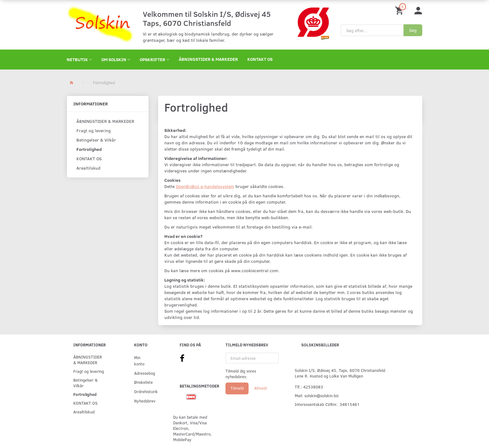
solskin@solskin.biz (322, 395)
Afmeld (260, 388)
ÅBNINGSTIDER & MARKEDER (208, 59)
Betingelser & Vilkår (96, 140)
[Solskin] (100, 24)
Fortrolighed (89, 149)
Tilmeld (237, 388)
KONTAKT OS (260, 59)
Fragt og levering (94, 130)
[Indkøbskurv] (400, 10)
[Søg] (413, 30)
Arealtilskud (88, 168)
